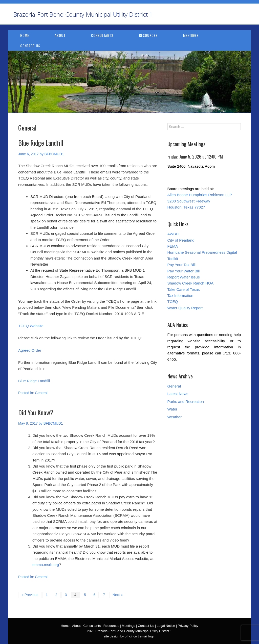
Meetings (191, 35)
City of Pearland (181, 240)
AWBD (173, 234)
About (60, 35)
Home (25, 35)
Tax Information (180, 295)
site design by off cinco (120, 636)
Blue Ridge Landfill (41, 143)
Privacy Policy (188, 626)
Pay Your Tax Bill (181, 265)
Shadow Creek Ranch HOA (191, 283)
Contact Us (30, 46)
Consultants (102, 35)
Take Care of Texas (184, 289)
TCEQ (173, 302)
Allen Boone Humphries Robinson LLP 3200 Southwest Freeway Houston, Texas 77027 (200, 201)
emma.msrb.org (46, 565)
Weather (175, 417)
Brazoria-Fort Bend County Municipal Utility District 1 (83, 14)
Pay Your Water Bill (184, 271)
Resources (148, 35)
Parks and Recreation (186, 402)
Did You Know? (36, 412)
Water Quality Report (185, 308)
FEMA (173, 246)
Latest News (178, 394)
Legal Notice (166, 626)
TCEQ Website (31, 326)
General (41, 393)
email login (147, 636)
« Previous (30, 595)
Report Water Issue (184, 277)
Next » (118, 595)
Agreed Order (30, 350)
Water (172, 409)
